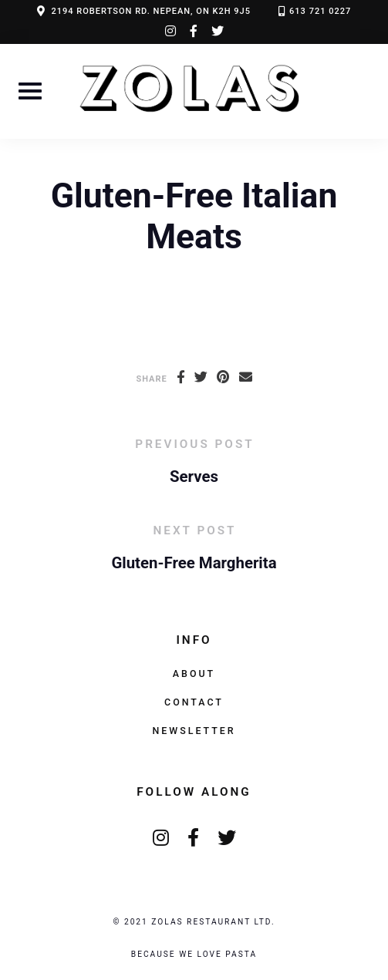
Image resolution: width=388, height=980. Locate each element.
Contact (194, 702)
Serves (194, 477)
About (194, 674)
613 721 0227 (320, 11)
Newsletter (194, 731)
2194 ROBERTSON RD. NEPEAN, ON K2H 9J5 (151, 11)
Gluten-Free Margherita (194, 563)
